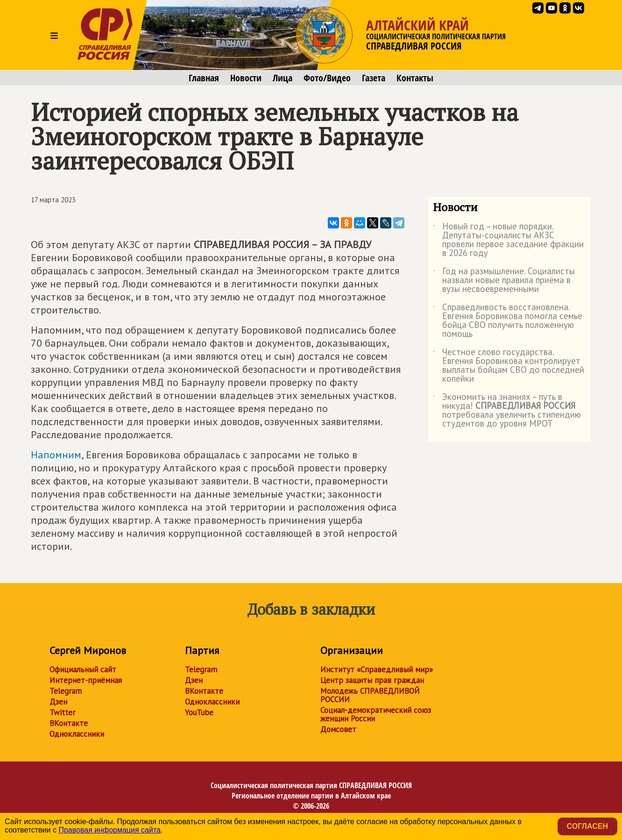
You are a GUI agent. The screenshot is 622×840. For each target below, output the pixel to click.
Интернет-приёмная (86, 680)
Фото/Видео (327, 78)
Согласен (587, 826)
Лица (283, 78)
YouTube (199, 712)
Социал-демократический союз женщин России (376, 714)
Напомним (56, 455)
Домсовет (338, 729)
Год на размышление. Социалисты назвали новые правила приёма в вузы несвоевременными (504, 281)
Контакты (415, 78)
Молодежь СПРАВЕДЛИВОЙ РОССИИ (370, 695)
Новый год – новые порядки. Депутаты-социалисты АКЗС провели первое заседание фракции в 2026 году (508, 240)
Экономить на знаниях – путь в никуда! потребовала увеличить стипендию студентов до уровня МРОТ (507, 411)
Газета (374, 78)
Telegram (66, 691)
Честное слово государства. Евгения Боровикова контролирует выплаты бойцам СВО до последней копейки (509, 366)
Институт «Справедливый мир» (377, 669)
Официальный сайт (83, 669)
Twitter (62, 712)
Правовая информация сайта (110, 830)
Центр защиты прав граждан (372, 680)
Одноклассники (77, 734)
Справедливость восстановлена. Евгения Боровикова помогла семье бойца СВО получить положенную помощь (508, 321)
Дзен (58, 702)
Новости (246, 78)
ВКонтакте (69, 723)
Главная (204, 78)
